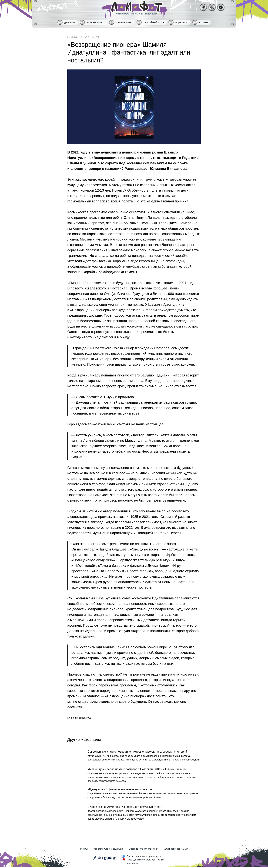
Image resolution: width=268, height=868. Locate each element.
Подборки (181, 23)
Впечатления (94, 22)
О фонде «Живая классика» (144, 850)
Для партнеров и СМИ (176, 850)
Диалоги (70, 22)
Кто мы (204, 23)
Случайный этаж (154, 23)
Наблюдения (124, 22)
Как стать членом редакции (108, 850)
